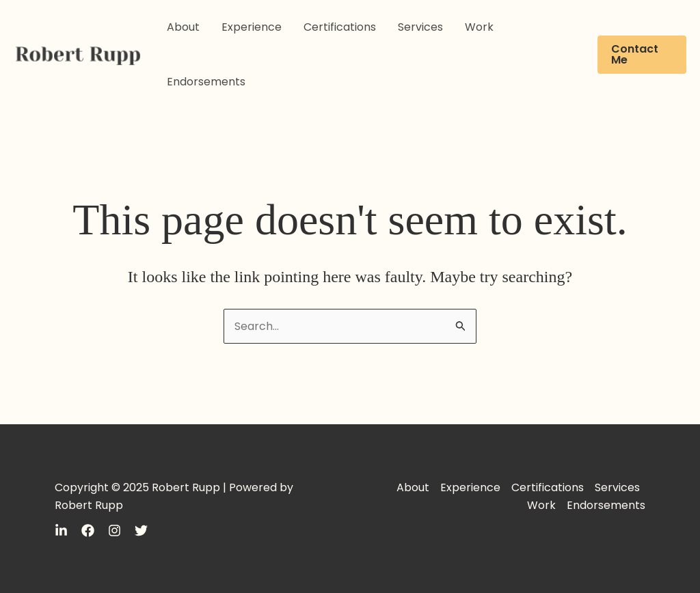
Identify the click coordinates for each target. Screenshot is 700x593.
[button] (642, 55)
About (183, 27)
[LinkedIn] (61, 530)
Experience (252, 27)
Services (420, 27)
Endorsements (206, 82)
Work (479, 27)
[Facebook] (88, 530)
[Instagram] (115, 530)
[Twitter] (141, 530)
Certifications (340, 27)
